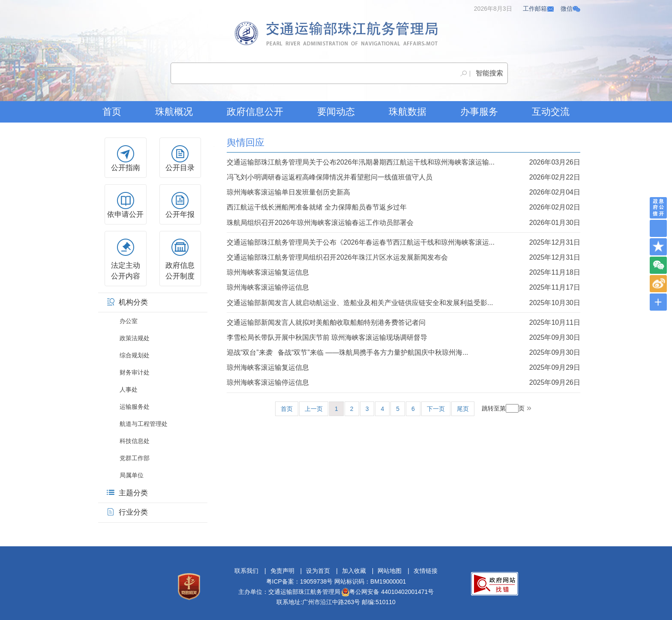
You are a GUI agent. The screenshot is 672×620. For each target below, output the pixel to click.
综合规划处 (135, 355)
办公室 (129, 321)
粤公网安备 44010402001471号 (388, 592)
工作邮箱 (539, 9)
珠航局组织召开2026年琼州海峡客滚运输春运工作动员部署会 (403, 223)
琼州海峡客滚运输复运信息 (403, 272)
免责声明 (282, 571)
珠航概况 (174, 112)
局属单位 (132, 475)
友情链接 (426, 571)
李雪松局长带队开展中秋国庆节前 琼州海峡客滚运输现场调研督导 (403, 337)
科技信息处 (135, 441)
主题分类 (127, 493)
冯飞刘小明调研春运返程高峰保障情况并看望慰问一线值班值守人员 (403, 177)
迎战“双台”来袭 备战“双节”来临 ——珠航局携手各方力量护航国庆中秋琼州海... (403, 352)
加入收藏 (354, 571)
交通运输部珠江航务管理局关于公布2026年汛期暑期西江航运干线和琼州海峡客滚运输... (403, 162)
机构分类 (127, 302)
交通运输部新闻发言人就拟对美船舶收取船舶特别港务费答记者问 (403, 322)
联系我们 (246, 571)
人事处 (129, 389)
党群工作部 (135, 458)
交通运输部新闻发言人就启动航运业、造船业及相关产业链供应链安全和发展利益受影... (403, 303)
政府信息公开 (255, 112)
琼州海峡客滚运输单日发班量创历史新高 (403, 192)
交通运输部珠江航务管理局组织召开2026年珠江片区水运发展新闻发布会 (403, 257)
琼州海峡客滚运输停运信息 (403, 287)
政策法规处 (135, 338)
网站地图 (390, 571)
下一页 (436, 409)
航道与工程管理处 (144, 424)
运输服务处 (135, 407)
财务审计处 (135, 372)
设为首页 (318, 571)
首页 (112, 112)
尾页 (463, 409)
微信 (570, 9)
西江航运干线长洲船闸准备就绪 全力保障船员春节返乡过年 (403, 207)
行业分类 (127, 512)
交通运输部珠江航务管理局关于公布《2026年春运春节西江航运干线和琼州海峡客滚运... (403, 242)
